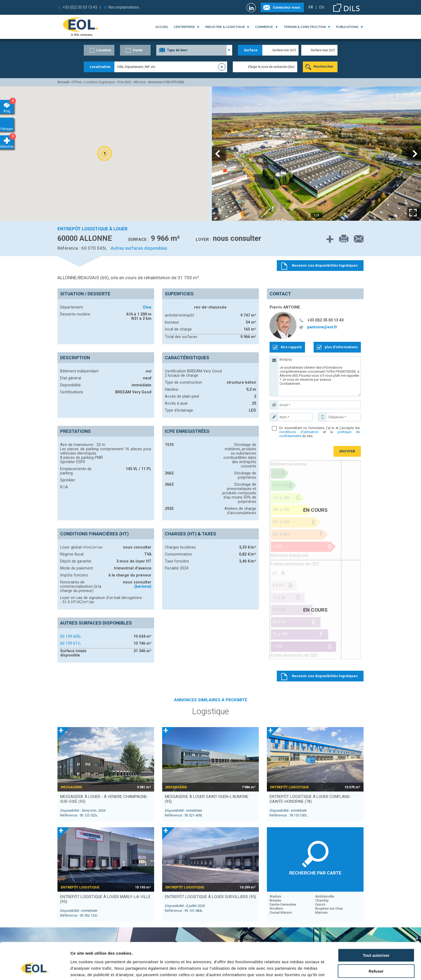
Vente (138, 50)
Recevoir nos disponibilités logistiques (325, 676)
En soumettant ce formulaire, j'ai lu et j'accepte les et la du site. (320, 432)
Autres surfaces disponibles (139, 248)
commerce (264, 27)
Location (104, 50)
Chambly (322, 900)
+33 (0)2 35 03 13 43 (80, 7)
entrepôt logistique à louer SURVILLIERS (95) (210, 897)
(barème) (143, 586)
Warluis (275, 896)
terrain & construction (305, 27)
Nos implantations (124, 7)
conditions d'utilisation (299, 432)
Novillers (276, 908)
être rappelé (291, 347)
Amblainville (325, 896)
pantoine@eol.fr (322, 327)
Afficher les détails (296, 969)
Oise (147, 307)
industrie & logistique (225, 27)
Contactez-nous (286, 7)
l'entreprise (184, 27)
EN (322, 7)
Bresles (275, 900)
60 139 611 (71, 643)
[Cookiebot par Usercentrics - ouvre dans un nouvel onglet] (35, 970)
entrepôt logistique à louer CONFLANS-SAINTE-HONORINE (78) (310, 799)
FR (311, 7)
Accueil (162, 27)
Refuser (376, 940)
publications (347, 27)
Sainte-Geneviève (283, 904)
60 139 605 (71, 636)
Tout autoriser (376, 924)
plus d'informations (341, 347)
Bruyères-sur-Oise (329, 908)
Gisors (320, 904)
